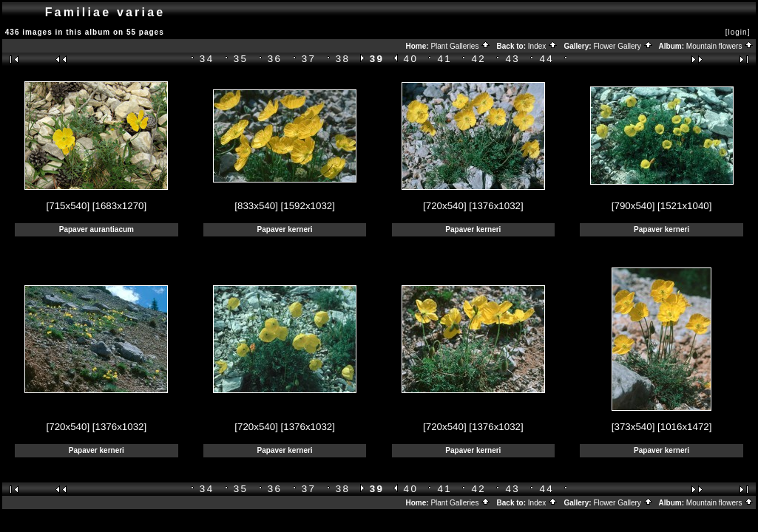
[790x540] (633, 206)
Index (543, 46)
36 (275, 59)
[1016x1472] (684, 427)
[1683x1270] (119, 206)
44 (546, 59)
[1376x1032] (496, 206)
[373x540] (633, 427)
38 (343, 59)
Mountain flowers (720, 46)
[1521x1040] (684, 206)
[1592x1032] (308, 206)
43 (512, 59)
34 (207, 59)
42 (478, 59)
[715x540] (68, 206)
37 (309, 59)
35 (241, 59)
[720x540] (445, 206)
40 (411, 59)
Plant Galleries (460, 46)
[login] (738, 32)
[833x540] (256, 206)
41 (445, 59)
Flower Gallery (623, 46)
